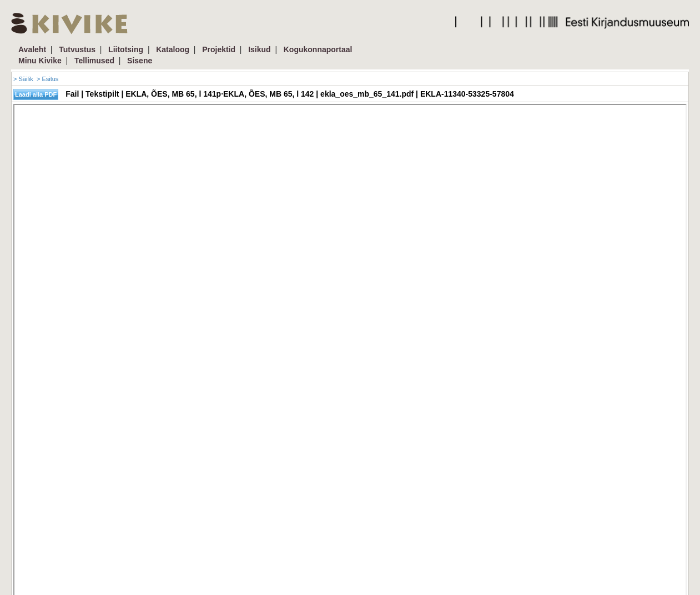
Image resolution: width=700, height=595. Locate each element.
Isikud (259, 49)
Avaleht (32, 49)
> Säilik (23, 79)
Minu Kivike (40, 61)
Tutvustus (77, 49)
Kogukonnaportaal (318, 49)
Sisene (140, 61)
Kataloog (173, 49)
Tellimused (94, 61)
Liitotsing (126, 49)
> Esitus (47, 79)
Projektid (219, 49)
